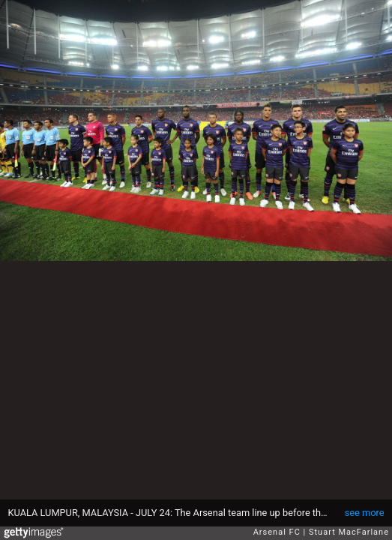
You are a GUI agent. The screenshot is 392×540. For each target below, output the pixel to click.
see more (365, 513)
